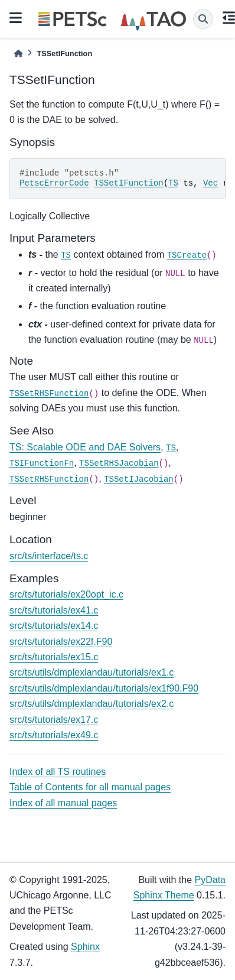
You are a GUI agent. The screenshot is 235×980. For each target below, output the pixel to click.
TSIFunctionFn (42, 463)
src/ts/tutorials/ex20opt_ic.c (66, 594)
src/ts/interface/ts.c (49, 556)
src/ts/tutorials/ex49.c (54, 735)
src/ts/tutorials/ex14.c (54, 626)
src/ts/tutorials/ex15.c (54, 657)
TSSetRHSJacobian (119, 463)
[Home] (18, 53)
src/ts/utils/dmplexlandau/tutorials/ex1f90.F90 (104, 688)
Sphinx (85, 947)
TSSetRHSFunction (49, 394)
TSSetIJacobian (139, 479)
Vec (210, 183)
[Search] (203, 19)
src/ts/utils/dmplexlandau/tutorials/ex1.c (92, 672)
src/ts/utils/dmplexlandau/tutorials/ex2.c (92, 704)
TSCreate (187, 255)
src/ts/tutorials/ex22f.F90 (61, 642)
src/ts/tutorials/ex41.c (54, 610)
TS (173, 183)
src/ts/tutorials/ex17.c (54, 720)
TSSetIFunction (129, 183)
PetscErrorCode (54, 183)
